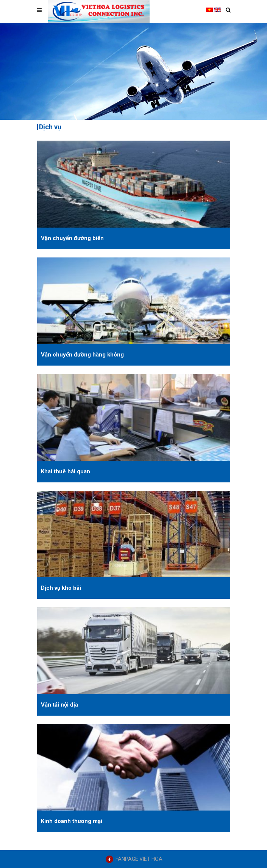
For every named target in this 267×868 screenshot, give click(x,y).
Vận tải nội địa (59, 705)
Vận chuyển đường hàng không (82, 355)
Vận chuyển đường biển (72, 238)
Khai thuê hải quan (66, 471)
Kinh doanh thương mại (72, 821)
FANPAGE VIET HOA (139, 859)
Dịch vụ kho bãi (61, 588)
